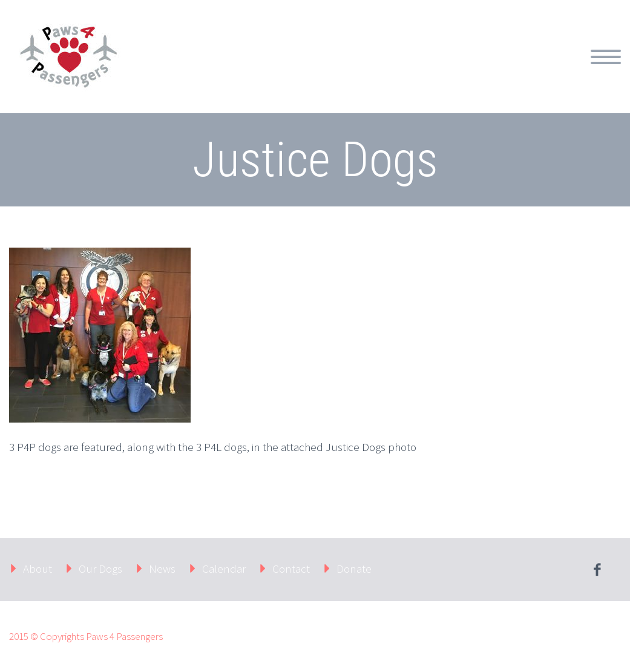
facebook (597, 570)
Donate (354, 568)
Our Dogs (100, 568)
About (38, 568)
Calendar (224, 568)
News (162, 568)
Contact (291, 568)
